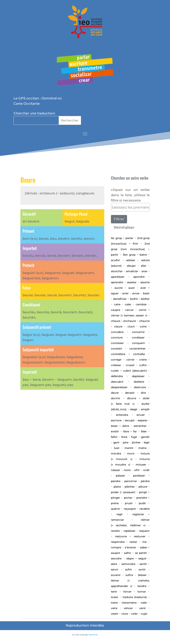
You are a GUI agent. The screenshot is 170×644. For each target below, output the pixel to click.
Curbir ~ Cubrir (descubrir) (129, 371)
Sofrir (128, 569)
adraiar (131, 260)
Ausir (132, 288)
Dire (143, 393)
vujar (144, 614)
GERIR (116, 442)
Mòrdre (116, 453)
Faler (144, 431)
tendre (142, 586)
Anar (144, 271)
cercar (129, 310)
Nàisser (116, 470)
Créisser (116, 365)
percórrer (131, 481)
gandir (145, 437)
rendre (115, 531)
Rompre (116, 547)
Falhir (114, 437)
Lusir (117, 448)
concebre (117, 332)
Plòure (143, 487)
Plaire (117, 487)
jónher (136, 442)
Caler (128, 304)
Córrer (130, 360)
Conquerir (138, 343)
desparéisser (119, 387)
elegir (134, 409)
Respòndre (118, 542)
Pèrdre (145, 481)
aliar (144, 266)
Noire (127, 470)
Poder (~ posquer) (123, 492)
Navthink (93, 635)
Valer (144, 603)
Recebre (145, 509)
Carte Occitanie (27, 104)
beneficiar (120, 299)
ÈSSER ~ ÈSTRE (120, 426)
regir (120, 514)
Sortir (142, 569)
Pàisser (120, 476)
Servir (115, 569)
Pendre (116, 481)
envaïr (141, 415)
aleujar (131, 266)
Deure (115, 393)
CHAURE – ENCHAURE (123, 321)
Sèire (114, 564)
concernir (138, 332)
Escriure (116, 420)
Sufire (129, 575)
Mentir (129, 448)
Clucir (131, 326)
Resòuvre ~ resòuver (130, 536)
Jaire (126, 442)
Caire (117, 304)
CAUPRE (116, 310)
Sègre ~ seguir (136, 558)
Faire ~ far (130, 431)
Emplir (145, 409)
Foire (124, 437)
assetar (132, 282)
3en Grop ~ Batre (135, 255)
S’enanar (130, 547)
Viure (125, 614)
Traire (114, 603)
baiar (146, 293)
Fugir (134, 437)
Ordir (146, 470)
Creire (143, 360)
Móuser (141, 464)
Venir (143, 608)
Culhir (143, 365)
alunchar (117, 271)
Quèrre (115, 509)
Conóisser (117, 343)
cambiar (141, 304)
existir (115, 431)
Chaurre (144, 321)
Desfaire (139, 382)
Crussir (130, 365)
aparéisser (118, 277)
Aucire (119, 288)
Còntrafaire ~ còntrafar (128, 354)
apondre (139, 277)
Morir (131, 453)
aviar (125, 293)
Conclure (117, 337)
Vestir (115, 614)
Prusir (129, 503)
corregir (116, 360)
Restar (133, 542)
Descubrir (117, 382)
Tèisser (142, 575)
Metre (142, 448)
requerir (144, 531)
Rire (144, 542)
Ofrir (137, 470)
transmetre (129, 603)
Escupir (130, 420)
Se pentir (141, 553)
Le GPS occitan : (38, 98)
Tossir (115, 597)
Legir (147, 442)
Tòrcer (127, 592)
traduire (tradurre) (135, 597)
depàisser (138, 376)
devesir (130, 393)
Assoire (145, 282)
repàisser (129, 531)
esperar (143, 420)
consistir (117, 349)
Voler (134, 614)
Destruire (140, 387)
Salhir (127, 553)
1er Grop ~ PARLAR (122, 238)
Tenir (114, 592)
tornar (142, 592)
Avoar (136, 293)
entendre (122, 415)
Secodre (116, 558)
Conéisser (138, 337)
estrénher (140, 426)
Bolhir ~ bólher (140, 299)
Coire (143, 326)
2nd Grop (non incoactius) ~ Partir (130, 249)
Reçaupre (130, 509)
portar (128, 498)
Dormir (116, 398)
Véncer (128, 608)
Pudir (142, 503)
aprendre (117, 282)
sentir (143, 564)
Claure (118, 326)
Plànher (130, 487)
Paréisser (139, 476)
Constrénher (137, 349)
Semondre (128, 564)
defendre (117, 376)
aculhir (115, 260)
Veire (114, 608)
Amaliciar (132, 271)
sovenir (116, 575)
